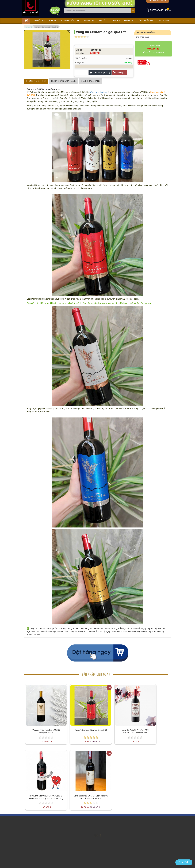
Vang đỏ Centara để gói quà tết (47, 27)
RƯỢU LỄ (53, 20)
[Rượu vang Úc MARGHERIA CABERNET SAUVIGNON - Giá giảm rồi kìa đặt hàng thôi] (153, 701)
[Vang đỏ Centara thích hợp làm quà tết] (79, 701)
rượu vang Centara (98, 92)
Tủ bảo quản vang (146, 20)
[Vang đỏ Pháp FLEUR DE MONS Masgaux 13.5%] (42, 701)
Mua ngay (119, 72)
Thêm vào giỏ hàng (100, 72)
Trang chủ (28, 27)
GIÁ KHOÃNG (164, 20)
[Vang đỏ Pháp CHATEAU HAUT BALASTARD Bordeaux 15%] (116, 701)
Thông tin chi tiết (36, 81)
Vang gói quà (39, 20)
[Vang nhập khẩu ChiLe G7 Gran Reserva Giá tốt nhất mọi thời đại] (42, 759)
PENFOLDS (129, 20)
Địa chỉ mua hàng (91, 81)
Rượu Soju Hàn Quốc (70, 20)
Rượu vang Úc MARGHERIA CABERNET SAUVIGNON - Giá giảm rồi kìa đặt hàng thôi (153, 725)
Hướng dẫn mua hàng (63, 81)
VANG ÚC (102, 20)
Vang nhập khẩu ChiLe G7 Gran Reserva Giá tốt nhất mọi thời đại (42, 783)
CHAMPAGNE (89, 20)
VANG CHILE (115, 20)
